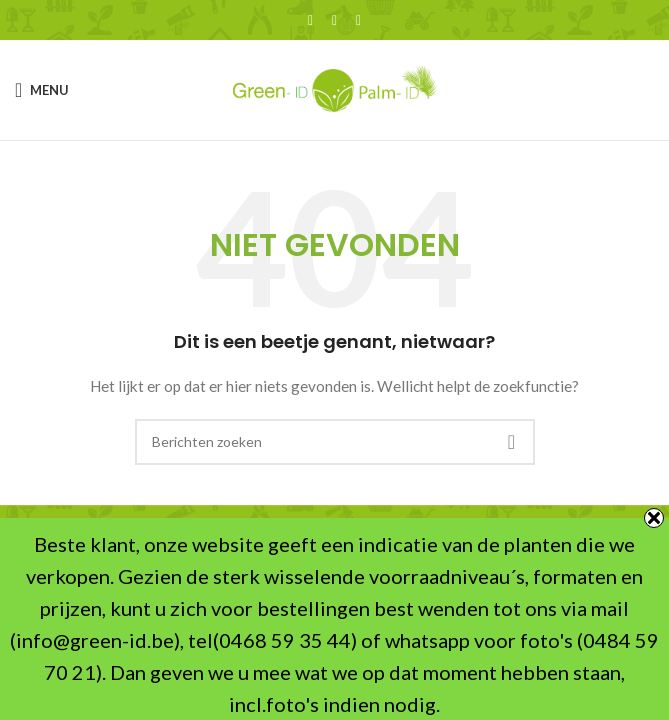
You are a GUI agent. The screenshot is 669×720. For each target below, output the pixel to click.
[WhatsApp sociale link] (359, 20)
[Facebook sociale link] (311, 20)
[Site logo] (335, 88)
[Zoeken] (335, 442)
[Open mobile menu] (42, 90)
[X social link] (335, 20)
